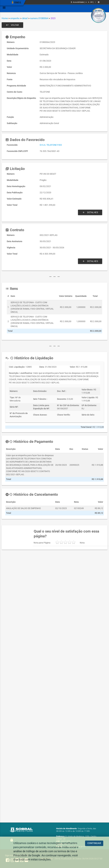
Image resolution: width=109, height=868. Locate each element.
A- (86, 2)
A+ (92, 2)
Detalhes (90, 212)
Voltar (12, 25)
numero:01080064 (39, 18)
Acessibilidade (77, 2)
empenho (15, 18)
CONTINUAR (94, 843)
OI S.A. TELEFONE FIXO (51, 145)
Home (5, 18)
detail (25, 18)
